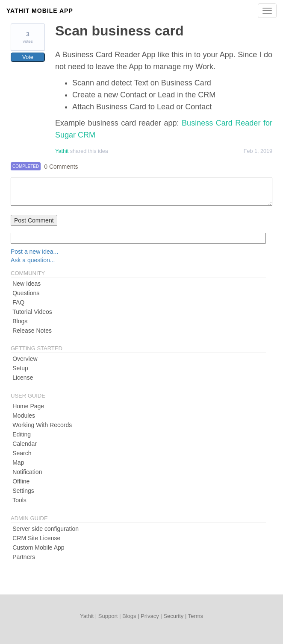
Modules (24, 416)
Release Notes (32, 331)
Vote (28, 57)
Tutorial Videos (32, 312)
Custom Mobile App (38, 547)
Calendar (25, 444)
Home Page (28, 406)
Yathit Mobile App (40, 11)
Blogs (20, 321)
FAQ (18, 302)
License (23, 378)
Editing (22, 434)
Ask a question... (33, 260)
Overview (25, 359)
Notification (27, 472)
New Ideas (27, 284)
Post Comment (34, 220)
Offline (21, 481)
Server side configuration (46, 529)
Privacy (150, 616)
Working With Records (42, 425)
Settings (23, 491)
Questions (26, 293)
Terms (196, 616)
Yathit (62, 151)
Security (173, 616)
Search (22, 453)
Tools (19, 500)
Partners (24, 557)
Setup (20, 368)
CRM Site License (36, 538)
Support (108, 616)
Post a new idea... (34, 252)
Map (18, 463)
